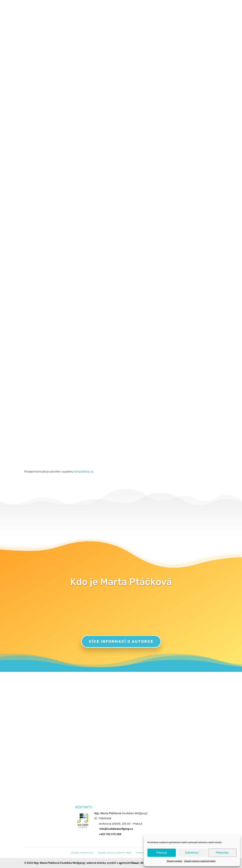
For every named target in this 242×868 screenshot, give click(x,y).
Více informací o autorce (121, 641)
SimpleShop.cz (84, 472)
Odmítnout (192, 853)
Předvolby (222, 853)
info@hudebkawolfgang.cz (116, 829)
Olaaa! (135, 863)
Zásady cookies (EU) (82, 853)
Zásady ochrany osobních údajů (200, 861)
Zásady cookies (174, 861)
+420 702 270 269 (110, 834)
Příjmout (162, 853)
